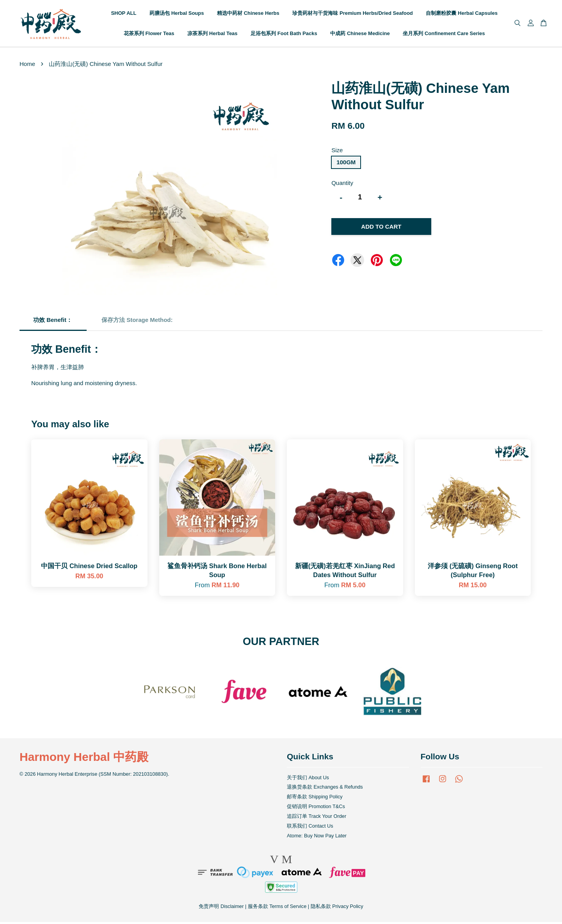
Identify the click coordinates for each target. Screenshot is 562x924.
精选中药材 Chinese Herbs (248, 14)
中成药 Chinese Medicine (360, 34)
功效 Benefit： (53, 321)
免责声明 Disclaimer (221, 908)
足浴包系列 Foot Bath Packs (284, 34)
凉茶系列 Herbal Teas (212, 34)
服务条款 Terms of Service (277, 908)
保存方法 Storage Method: (138, 321)
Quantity (342, 184)
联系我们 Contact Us (310, 827)
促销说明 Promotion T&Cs (316, 808)
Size (337, 152)
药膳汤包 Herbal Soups (177, 14)
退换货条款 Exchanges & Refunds (325, 789)
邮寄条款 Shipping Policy (315, 799)
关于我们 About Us (308, 779)
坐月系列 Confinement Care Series (444, 34)
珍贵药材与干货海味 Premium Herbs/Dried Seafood (352, 14)
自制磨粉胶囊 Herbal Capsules (462, 14)
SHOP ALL (124, 14)
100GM (346, 164)
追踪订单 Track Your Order (317, 818)
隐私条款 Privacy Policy (337, 908)
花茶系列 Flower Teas (149, 34)
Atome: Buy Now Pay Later (317, 837)
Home (27, 65)
